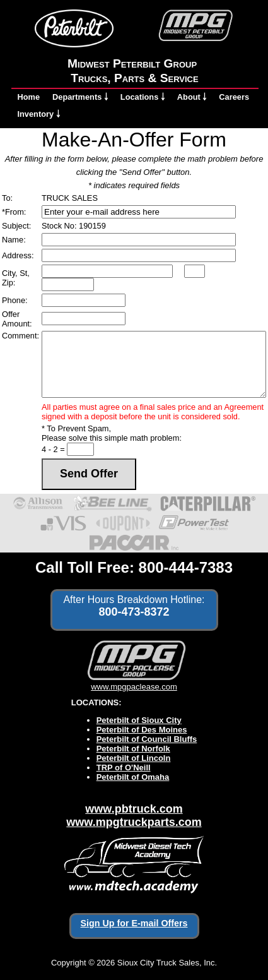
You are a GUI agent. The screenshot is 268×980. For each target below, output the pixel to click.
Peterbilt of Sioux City (139, 720)
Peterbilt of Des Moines (142, 730)
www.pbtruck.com (134, 809)
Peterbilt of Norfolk (133, 749)
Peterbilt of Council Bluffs (147, 739)
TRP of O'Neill (124, 768)
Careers (234, 97)
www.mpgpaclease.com (134, 682)
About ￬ (192, 97)
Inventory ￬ (39, 114)
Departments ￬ (80, 97)
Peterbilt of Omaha (133, 777)
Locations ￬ (143, 97)
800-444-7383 (186, 567)
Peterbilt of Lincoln (134, 758)
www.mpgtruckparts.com (134, 822)
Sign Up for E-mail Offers (134, 923)
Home (29, 97)
